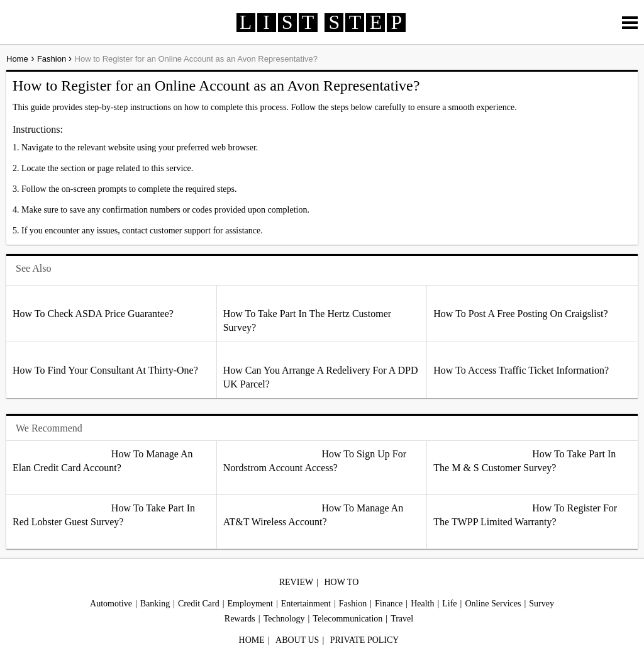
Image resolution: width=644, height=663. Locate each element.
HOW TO (341, 582)
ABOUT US (297, 640)
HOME (252, 640)
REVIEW (296, 582)
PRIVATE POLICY (365, 640)
